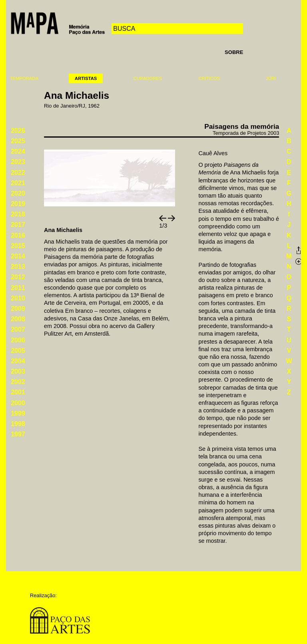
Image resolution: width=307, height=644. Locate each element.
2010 (18, 298)
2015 (18, 246)
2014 (18, 256)
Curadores (148, 78)
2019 (18, 204)
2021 (18, 183)
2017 (18, 225)
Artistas (86, 78)
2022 (18, 173)
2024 (18, 151)
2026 (18, 131)
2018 (18, 214)
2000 (18, 403)
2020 (18, 193)
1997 (18, 434)
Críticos (209, 78)
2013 (18, 267)
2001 (18, 392)
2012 (18, 277)
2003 (18, 371)
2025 (18, 141)
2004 (18, 361)
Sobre (234, 52)
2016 (18, 235)
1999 (18, 413)
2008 (18, 319)
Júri (271, 78)
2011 (18, 288)
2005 (18, 351)
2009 (18, 309)
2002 (18, 382)
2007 (18, 329)
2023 (18, 162)
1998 (18, 424)
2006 (18, 340)
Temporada (24, 78)
